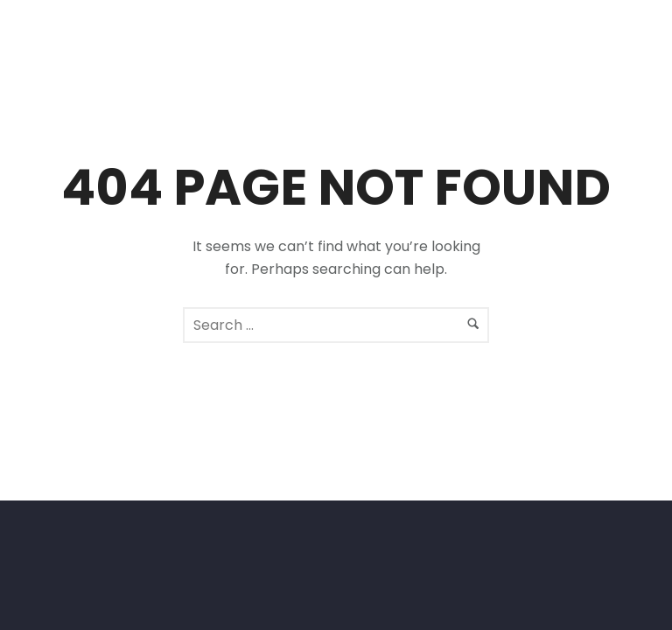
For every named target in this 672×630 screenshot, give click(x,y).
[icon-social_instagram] (601, 37)
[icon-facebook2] (568, 37)
